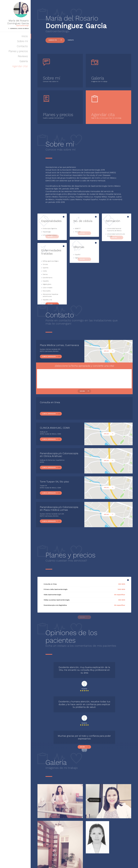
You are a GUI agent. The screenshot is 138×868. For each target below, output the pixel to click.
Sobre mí (22, 41)
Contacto (22, 46)
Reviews (23, 56)
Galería (24, 61)
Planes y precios (18, 51)
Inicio (25, 36)
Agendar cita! (20, 66)
